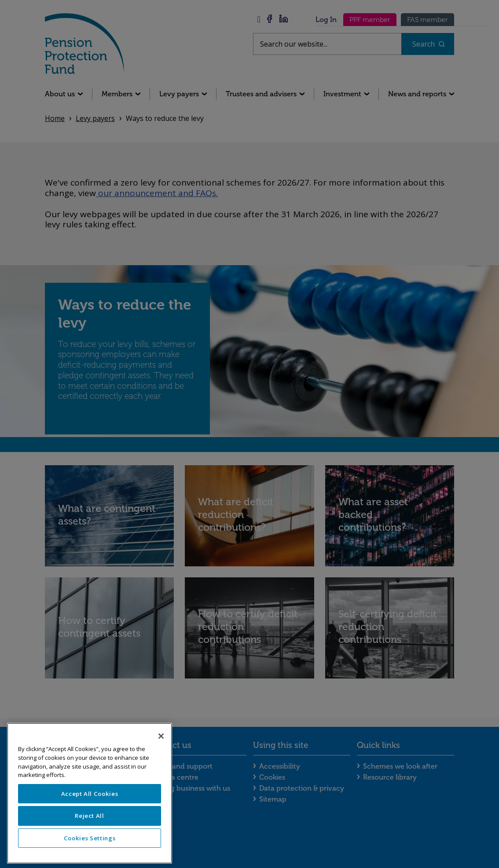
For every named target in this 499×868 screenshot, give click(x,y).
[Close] (161, 736)
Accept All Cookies (90, 794)
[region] (90, 793)
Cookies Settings (90, 838)
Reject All (90, 816)
